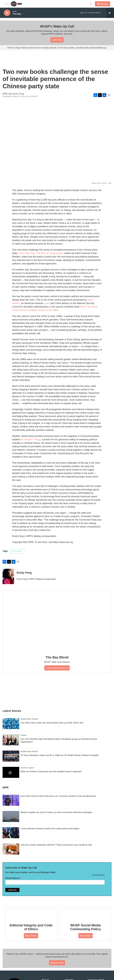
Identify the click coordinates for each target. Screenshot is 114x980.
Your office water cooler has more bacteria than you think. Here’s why (52, 723)
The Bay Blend (57, 657)
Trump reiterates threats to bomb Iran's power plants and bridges (50, 829)
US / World (17, 551)
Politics (24, 735)
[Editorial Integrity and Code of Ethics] (31, 914)
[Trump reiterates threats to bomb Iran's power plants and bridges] (11, 833)
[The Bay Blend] (57, 621)
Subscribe (57, 40)
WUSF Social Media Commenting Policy (85, 927)
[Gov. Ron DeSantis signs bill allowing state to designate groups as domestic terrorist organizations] (11, 740)
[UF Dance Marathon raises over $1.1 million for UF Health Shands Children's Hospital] (11, 756)
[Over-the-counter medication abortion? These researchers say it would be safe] (11, 849)
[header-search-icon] (91, 4)
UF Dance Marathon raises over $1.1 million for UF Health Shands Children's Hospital (60, 755)
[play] (7, 13)
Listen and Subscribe (57, 668)
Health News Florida (29, 719)
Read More (31, 936)
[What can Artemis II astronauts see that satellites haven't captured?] (11, 772)
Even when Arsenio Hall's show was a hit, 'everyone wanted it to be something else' (58, 796)
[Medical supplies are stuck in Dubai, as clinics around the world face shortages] (11, 816)
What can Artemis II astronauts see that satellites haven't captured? (51, 771)
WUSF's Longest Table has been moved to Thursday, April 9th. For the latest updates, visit (43, 48)
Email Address (13, 878)
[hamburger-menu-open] (6, 4)
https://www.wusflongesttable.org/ (93, 48)
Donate (104, 4)
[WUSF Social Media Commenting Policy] (86, 914)
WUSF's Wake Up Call (57, 26)
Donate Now (57, 963)
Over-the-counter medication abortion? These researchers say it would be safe (56, 845)
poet (47, 303)
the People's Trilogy (30, 440)
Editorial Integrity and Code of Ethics (31, 927)
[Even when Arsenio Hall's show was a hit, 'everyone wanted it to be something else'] (11, 800)
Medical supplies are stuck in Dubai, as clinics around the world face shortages (56, 812)
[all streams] (110, 13)
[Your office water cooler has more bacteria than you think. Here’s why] (11, 724)
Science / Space (27, 768)
